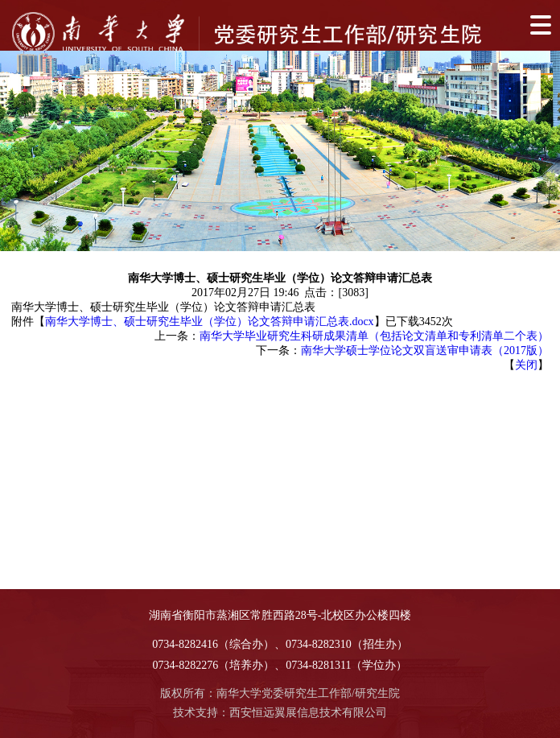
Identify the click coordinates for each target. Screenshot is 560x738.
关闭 (526, 365)
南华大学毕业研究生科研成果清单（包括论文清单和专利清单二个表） (374, 336)
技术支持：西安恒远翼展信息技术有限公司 (280, 713)
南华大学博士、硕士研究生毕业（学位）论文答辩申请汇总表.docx (210, 322)
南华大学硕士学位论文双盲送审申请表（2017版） (425, 350)
